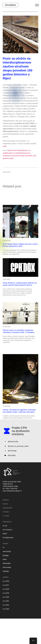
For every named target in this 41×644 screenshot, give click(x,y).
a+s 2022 (6, 605)
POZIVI (5, 504)
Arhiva (6, 577)
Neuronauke (7, 567)
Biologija (6, 555)
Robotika (6, 571)
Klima (5, 559)
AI (3, 547)
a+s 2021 (6, 601)
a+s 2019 (6, 593)
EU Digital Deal (8, 538)
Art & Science (7, 530)
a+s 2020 (6, 597)
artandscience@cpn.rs (14, 491)
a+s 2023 (6, 516)
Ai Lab (5, 526)
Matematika (7, 563)
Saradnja (7, 522)
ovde (5, 146)
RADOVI (6, 500)
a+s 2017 (6, 585)
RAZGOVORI (7, 508)
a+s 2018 (6, 589)
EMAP (5, 534)
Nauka (6, 544)
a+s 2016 (6, 581)
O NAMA (6, 512)
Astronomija (7, 551)
